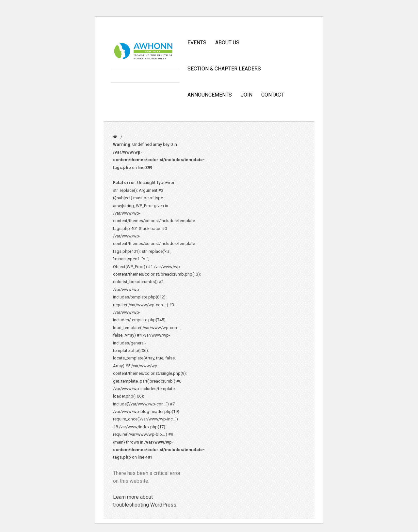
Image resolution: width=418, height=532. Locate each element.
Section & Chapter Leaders (224, 69)
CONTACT (273, 95)
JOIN (247, 95)
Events (197, 43)
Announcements (210, 95)
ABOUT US (227, 43)
